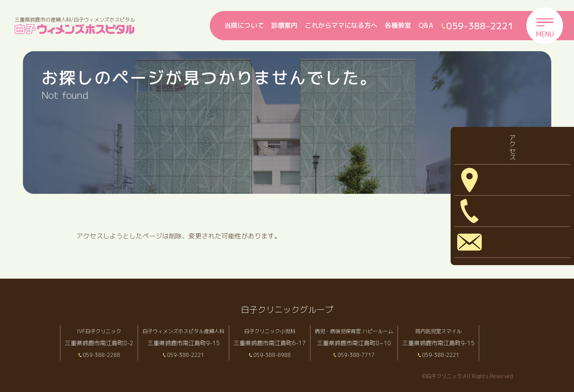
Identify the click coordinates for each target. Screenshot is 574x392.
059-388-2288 (102, 355)
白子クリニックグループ (287, 309)
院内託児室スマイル (462, 331)
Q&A (426, 25)
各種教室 (398, 25)
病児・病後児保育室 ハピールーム (371, 331)
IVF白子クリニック (99, 331)
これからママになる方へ (341, 25)
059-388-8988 (284, 355)
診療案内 (284, 25)
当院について (244, 25)
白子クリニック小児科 (282, 331)
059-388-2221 (192, 355)
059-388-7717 (374, 355)
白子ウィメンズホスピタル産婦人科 (189, 331)
